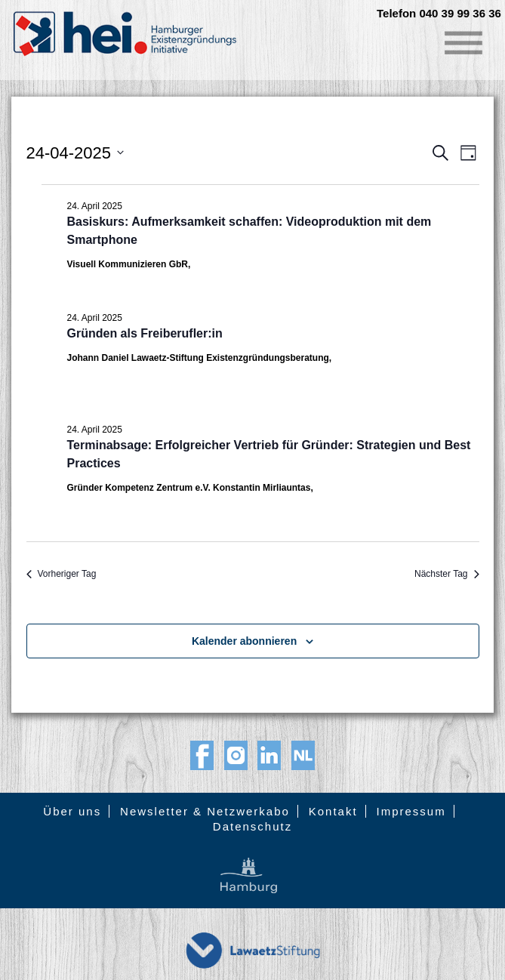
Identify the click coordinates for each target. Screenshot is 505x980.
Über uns (72, 811)
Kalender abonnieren (244, 641)
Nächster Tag (446, 574)
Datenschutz (252, 826)
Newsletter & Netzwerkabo (205, 811)
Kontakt (333, 811)
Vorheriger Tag (62, 574)
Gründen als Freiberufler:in (145, 333)
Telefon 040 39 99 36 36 (439, 14)
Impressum (411, 811)
